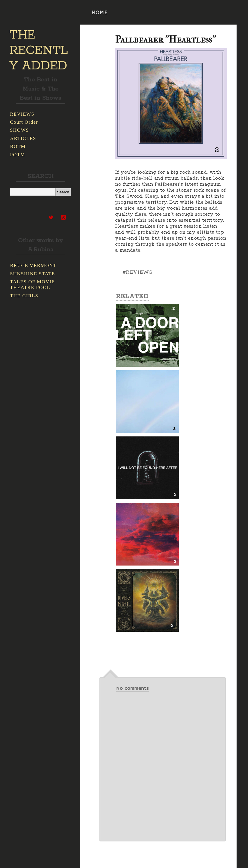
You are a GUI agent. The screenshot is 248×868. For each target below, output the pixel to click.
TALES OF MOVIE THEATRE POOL (32, 285)
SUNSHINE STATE (33, 274)
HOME (99, 13)
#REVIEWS (137, 272)
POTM (18, 155)
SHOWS (20, 130)
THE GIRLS (24, 296)
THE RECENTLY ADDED (39, 51)
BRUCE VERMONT (33, 265)
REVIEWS (22, 114)
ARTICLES (23, 138)
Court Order (24, 122)
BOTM (18, 146)
